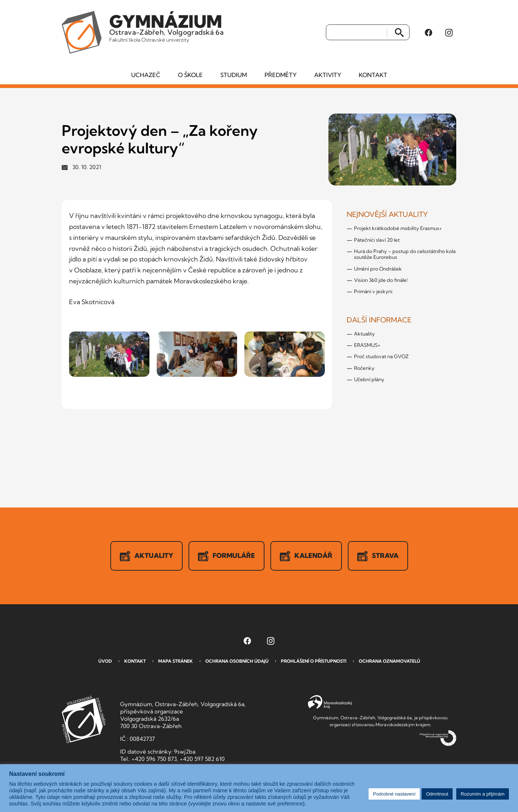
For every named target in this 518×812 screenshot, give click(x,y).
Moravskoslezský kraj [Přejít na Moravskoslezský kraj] (330, 702)
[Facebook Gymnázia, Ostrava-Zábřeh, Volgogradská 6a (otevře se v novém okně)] (429, 32)
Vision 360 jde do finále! (381, 280)
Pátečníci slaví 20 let (377, 240)
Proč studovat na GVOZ (381, 356)
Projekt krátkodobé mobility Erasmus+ (398, 228)
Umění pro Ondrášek (378, 269)
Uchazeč (146, 75)
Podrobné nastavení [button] (394, 794)
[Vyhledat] (357, 32)
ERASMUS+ (367, 345)
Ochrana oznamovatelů (389, 661)
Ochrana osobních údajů (237, 661)
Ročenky (364, 368)
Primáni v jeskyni (373, 291)
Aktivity (328, 75)
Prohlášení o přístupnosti (314, 661)
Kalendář (306, 556)
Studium (234, 75)
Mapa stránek (176, 661)
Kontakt (373, 75)
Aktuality (364, 334)
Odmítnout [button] (437, 794)
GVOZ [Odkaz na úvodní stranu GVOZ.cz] (84, 719)
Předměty (281, 75)
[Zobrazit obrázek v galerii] (109, 354)
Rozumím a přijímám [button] (483, 794)
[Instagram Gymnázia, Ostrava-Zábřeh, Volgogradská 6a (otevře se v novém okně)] (449, 32)
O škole (190, 75)
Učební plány (369, 379)
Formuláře (226, 556)
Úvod (105, 661)
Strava (378, 556)
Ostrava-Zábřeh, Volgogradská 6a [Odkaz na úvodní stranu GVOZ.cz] (166, 27)
